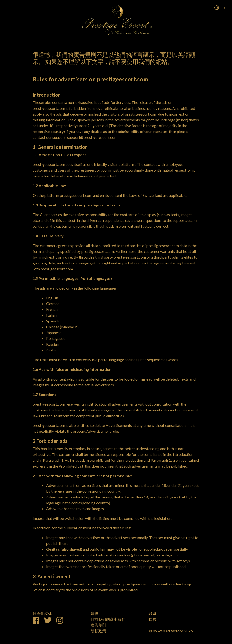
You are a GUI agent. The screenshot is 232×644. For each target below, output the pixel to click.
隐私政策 (98, 631)
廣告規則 (98, 625)
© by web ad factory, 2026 (171, 631)
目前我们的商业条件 (108, 619)
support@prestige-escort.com (92, 137)
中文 (224, 8)
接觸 (152, 619)
